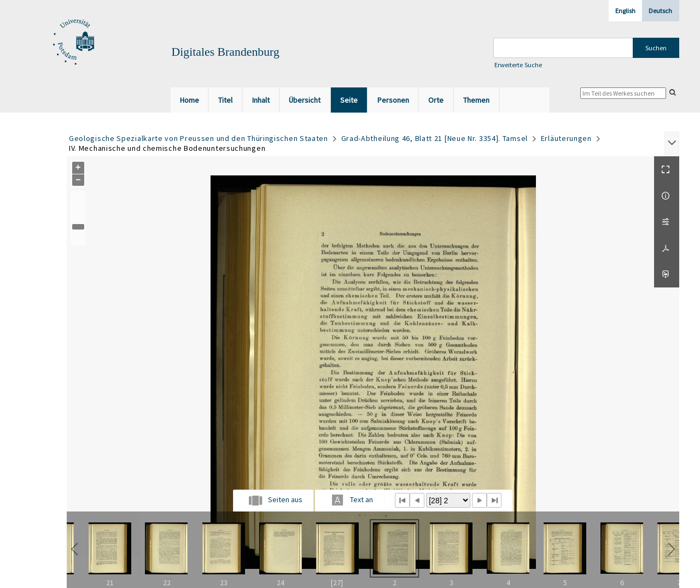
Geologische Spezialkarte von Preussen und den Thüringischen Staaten (199, 138)
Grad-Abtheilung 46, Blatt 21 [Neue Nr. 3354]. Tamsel (434, 138)
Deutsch (660, 11)
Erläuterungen (566, 138)
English (625, 11)
